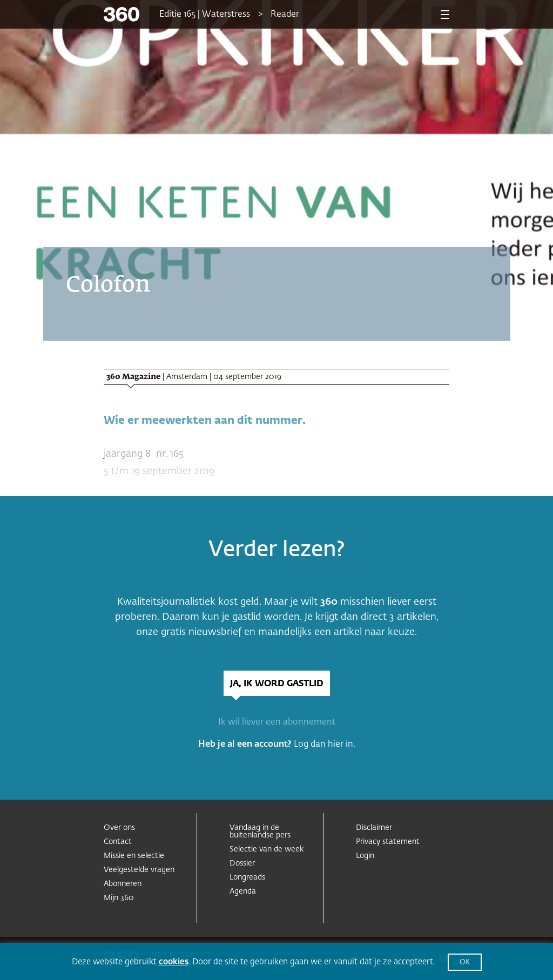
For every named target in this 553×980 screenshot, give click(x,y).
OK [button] (465, 962)
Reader (285, 15)
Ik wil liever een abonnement (277, 722)
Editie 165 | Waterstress (205, 15)
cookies (174, 962)
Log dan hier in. (325, 745)
